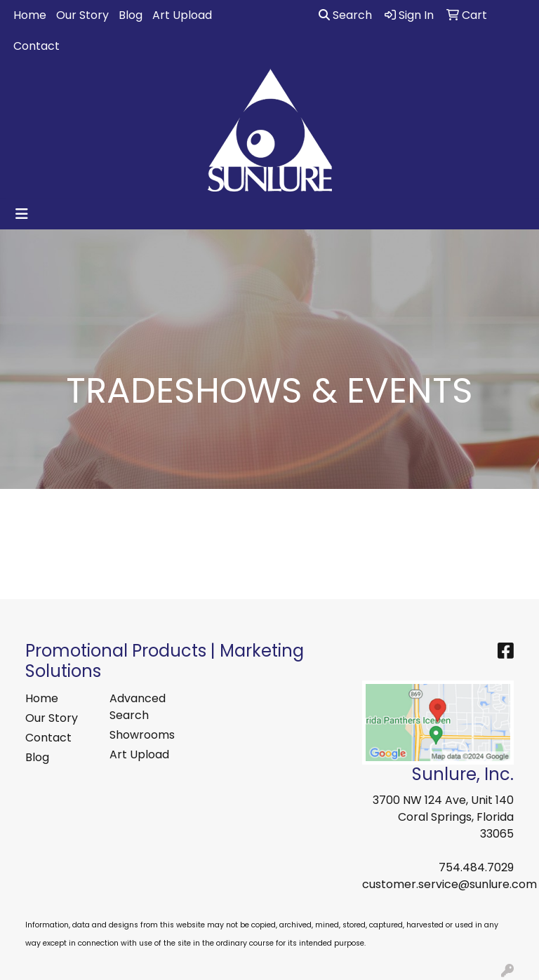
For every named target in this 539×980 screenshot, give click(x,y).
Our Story (82, 15)
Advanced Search (138, 707)
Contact (36, 46)
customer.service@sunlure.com (450, 884)
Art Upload (182, 15)
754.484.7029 (476, 867)
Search (345, 15)
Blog (131, 15)
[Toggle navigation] (22, 214)
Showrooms (142, 735)
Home (30, 15)
